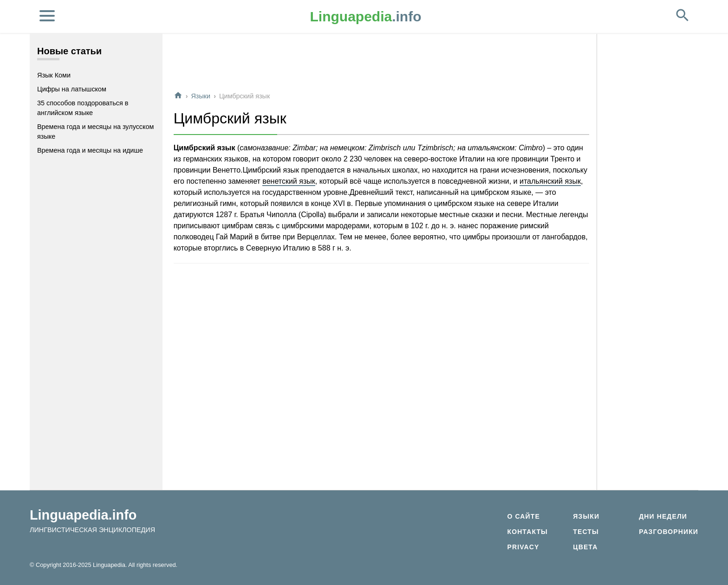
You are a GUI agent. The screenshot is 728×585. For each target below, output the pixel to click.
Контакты (527, 532)
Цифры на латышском (72, 89)
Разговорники (669, 532)
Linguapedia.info (83, 515)
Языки (201, 96)
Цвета (585, 547)
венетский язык (289, 181)
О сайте (523, 516)
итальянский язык (550, 181)
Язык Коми (54, 75)
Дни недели (663, 516)
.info (366, 16)
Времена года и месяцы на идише (90, 150)
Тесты (586, 532)
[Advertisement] (381, 62)
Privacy (523, 547)
